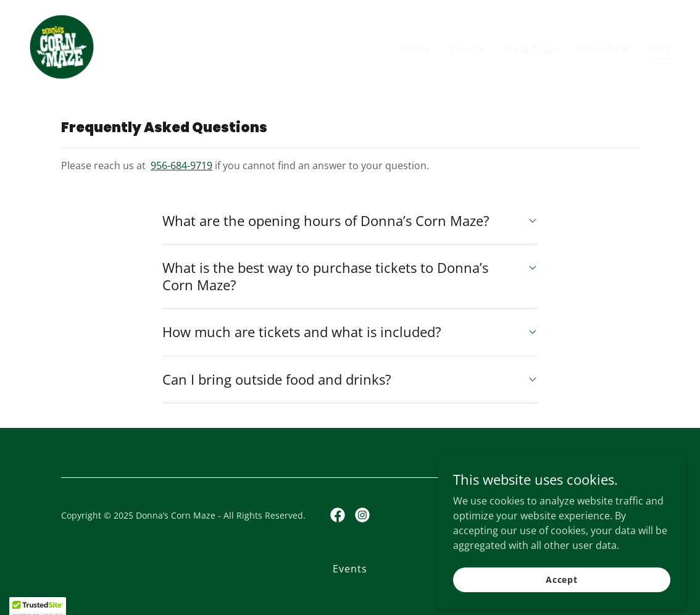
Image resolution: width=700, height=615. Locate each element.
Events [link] (467, 49)
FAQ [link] (660, 49)
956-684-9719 (181, 165)
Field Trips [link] (531, 49)
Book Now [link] (604, 49)
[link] (62, 46)
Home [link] (415, 49)
